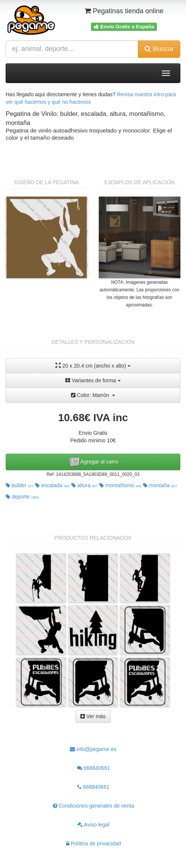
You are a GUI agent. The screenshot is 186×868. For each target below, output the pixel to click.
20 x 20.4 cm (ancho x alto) (93, 366)
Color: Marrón (93, 395)
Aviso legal (93, 825)
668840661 (94, 768)
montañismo (120, 485)
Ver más (93, 716)
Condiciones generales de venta (94, 806)
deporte (22, 497)
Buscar (159, 49)
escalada (52, 485)
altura (85, 485)
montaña (160, 485)
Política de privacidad (94, 843)
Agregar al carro (93, 462)
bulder (20, 485)
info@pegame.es (93, 749)
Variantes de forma (93, 380)
